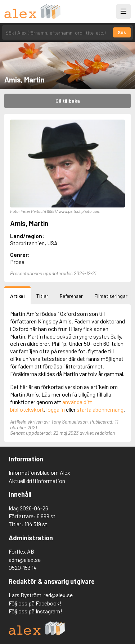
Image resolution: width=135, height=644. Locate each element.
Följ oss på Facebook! (35, 603)
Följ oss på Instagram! (35, 611)
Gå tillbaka (68, 101)
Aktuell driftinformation (37, 481)
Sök (122, 32)
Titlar (42, 296)
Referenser (71, 296)
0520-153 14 (23, 567)
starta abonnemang (100, 409)
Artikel (17, 296)
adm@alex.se (25, 560)
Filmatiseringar (111, 296)
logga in (56, 409)
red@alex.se (58, 595)
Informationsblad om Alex (39, 472)
